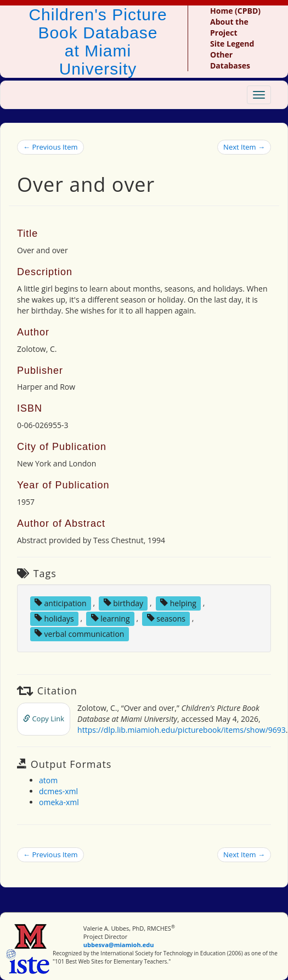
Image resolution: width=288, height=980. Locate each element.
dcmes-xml (58, 791)
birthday (123, 603)
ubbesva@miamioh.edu (119, 945)
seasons (166, 618)
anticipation (61, 603)
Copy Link (44, 719)
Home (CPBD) (235, 11)
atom (48, 780)
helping (178, 603)
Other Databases (230, 60)
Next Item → (244, 147)
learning (111, 618)
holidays (54, 618)
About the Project (229, 27)
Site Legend (232, 44)
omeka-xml (59, 802)
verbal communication (80, 633)
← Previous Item (50, 147)
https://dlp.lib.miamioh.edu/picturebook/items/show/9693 (182, 730)
